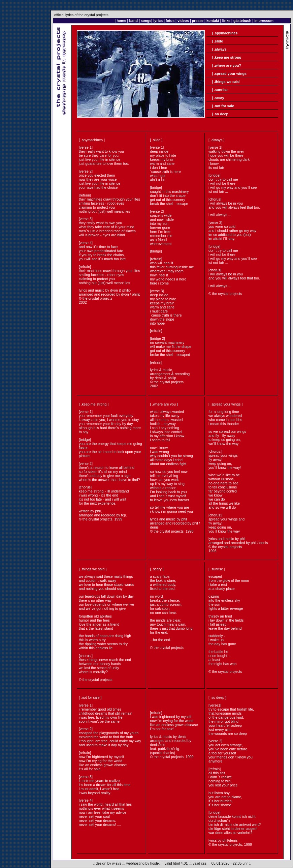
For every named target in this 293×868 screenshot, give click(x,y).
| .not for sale (223, 106)
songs (146, 21)
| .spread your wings (229, 73)
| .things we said (226, 82)
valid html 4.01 (176, 863)
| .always (219, 49)
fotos (170, 21)
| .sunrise (220, 90)
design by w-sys (108, 863)
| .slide (217, 41)
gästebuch (242, 21)
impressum (264, 21)
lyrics (158, 21)
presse (198, 21)
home (121, 21)
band (134, 21)
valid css (200, 863)
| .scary (218, 98)
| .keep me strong (227, 57)
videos (183, 21)
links (226, 21)
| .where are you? (226, 65)
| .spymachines (225, 33)
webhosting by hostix (143, 863)
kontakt (213, 21)
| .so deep (220, 114)
